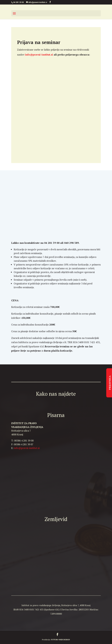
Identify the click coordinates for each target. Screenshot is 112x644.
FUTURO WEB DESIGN (60, 640)
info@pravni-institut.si (27, 448)
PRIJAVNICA (110, 383)
